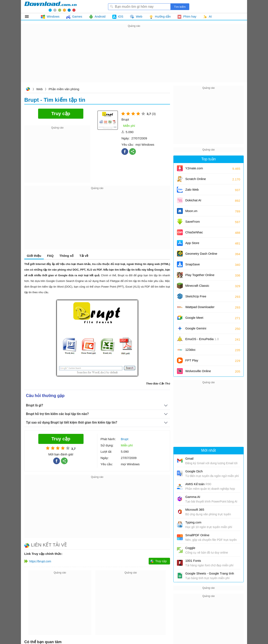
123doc (190, 350)
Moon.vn (191, 211)
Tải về (84, 256)
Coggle (190, 548)
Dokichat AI (193, 200)
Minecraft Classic (197, 286)
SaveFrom (193, 222)
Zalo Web (192, 190)
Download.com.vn (28, 89)
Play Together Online (200, 275)
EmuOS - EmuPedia (202, 339)
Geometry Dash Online (201, 254)
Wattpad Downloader (200, 307)
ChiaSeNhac (194, 232)
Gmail (189, 458)
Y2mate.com (194, 168)
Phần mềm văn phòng (64, 89)
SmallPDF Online (197, 535)
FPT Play (192, 360)
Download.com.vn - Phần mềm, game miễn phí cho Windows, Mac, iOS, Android (50, 6)
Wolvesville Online (198, 371)
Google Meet (194, 318)
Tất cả (29, 17)
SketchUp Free (196, 296)
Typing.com (193, 522)
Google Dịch (194, 471)
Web (39, 89)
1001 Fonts (193, 561)
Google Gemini (196, 328)
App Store (192, 243)
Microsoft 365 (195, 510)
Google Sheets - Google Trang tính (210, 573)
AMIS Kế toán (198, 484)
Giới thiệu (34, 256)
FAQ (50, 256)
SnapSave (193, 264)
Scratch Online (196, 179)
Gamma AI (193, 497)
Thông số (66, 256)
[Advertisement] (134, 58)
